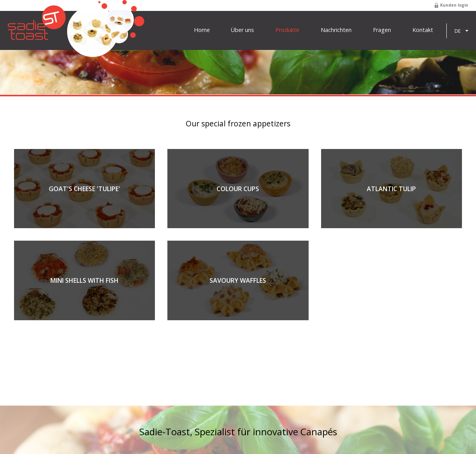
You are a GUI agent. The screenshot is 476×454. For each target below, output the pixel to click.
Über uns (242, 30)
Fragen (382, 30)
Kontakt (423, 30)
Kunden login (454, 5)
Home (202, 30)
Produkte (287, 30)
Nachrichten (336, 30)
